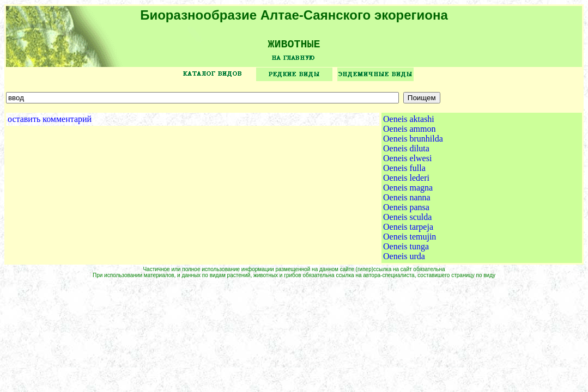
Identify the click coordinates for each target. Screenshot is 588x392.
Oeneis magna (408, 191)
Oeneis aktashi (409, 123)
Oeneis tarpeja (408, 231)
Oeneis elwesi (407, 162)
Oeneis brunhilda (413, 142)
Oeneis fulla (404, 172)
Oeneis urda (404, 260)
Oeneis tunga (406, 250)
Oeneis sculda (407, 221)
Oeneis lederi (406, 182)
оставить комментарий (50, 123)
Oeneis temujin (410, 240)
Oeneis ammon (409, 133)
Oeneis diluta (406, 152)
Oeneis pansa (406, 211)
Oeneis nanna (407, 201)
